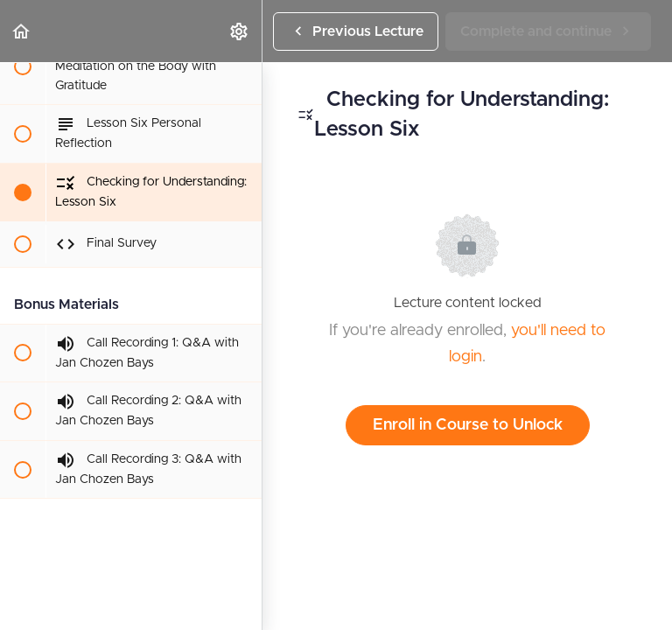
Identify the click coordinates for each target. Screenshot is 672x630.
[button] (22, 31)
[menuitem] (240, 31)
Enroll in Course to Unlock (468, 425)
